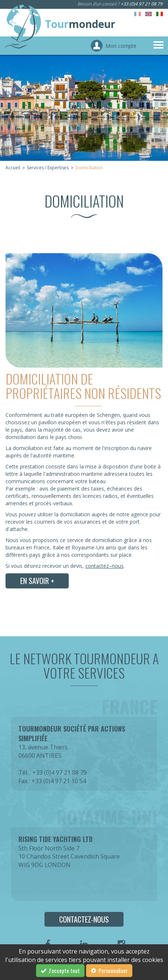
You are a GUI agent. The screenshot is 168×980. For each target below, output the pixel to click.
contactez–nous (104, 566)
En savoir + (37, 581)
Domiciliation (89, 168)
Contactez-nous (84, 919)
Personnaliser (109, 970)
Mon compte (121, 46)
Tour (80, 24)
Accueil (13, 168)
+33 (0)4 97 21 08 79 (142, 4)
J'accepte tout (60, 970)
